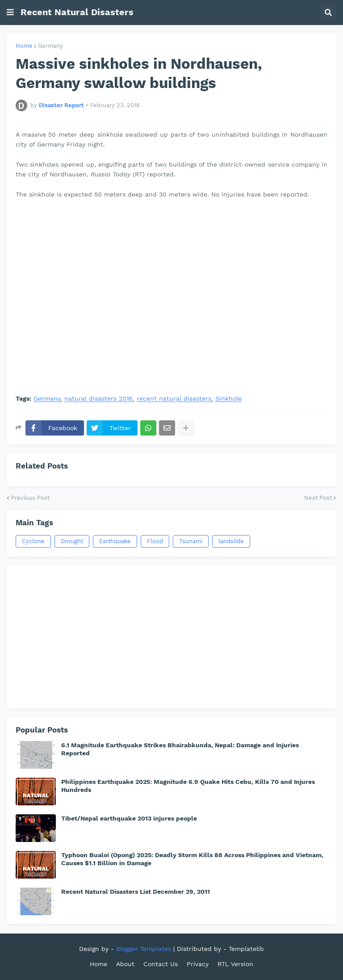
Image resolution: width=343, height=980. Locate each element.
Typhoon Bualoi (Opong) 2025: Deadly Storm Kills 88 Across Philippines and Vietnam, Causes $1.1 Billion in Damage (192, 859)
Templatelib (246, 949)
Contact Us (161, 964)
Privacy (198, 964)
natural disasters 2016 (98, 399)
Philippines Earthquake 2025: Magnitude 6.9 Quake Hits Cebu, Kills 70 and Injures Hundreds (188, 786)
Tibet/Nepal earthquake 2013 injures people (129, 818)
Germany (50, 46)
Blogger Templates (144, 949)
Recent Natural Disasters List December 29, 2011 (136, 892)
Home (24, 46)
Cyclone (33, 541)
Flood (155, 541)
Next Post (318, 498)
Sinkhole (228, 399)
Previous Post (30, 498)
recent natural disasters (174, 399)
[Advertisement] (171, 637)
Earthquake (115, 541)
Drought (72, 541)
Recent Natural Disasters (77, 12)
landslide (231, 541)
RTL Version (235, 964)
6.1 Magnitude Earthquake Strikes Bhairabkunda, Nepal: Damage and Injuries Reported (180, 749)
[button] (10, 13)
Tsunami (191, 541)
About (125, 964)
